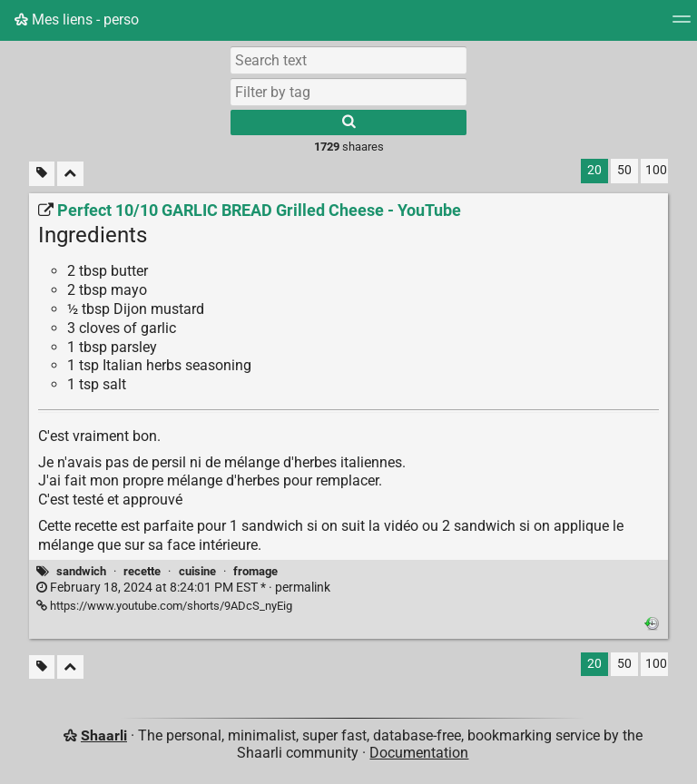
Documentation (419, 753)
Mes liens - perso (77, 20)
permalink (183, 588)
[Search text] (348, 60)
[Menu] (682, 25)
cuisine (197, 571)
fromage (255, 571)
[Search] (348, 122)
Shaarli (104, 735)
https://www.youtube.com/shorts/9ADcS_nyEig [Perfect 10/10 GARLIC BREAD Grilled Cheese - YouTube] (164, 606)
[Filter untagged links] (42, 174)
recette (142, 571)
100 (656, 170)
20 (594, 170)
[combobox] (348, 92)
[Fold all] (70, 174)
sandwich (81, 571)
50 (624, 170)
